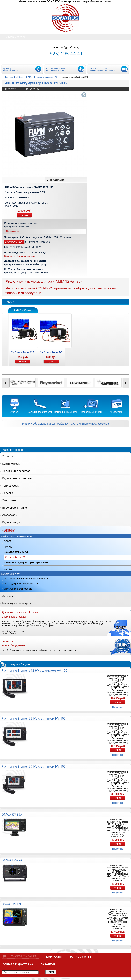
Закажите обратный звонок (20, 256)
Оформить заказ (23, 956)
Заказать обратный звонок (10, 69)
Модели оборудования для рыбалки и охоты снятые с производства (65, 424)
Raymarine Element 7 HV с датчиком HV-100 (33, 766)
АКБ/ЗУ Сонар (23, 310)
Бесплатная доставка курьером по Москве (56, 69)
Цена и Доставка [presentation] (55, 180)
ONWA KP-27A (12, 860)
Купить (24, 215)
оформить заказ (14, 242)
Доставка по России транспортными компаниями (102, 69)
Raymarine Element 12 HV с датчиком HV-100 (34, 670)
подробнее (118, 707)
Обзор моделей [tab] (13, 37)
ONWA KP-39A (12, 814)
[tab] (66, 180)
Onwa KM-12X (11, 904)
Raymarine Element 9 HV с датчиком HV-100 (33, 718)
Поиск (51, 972)
